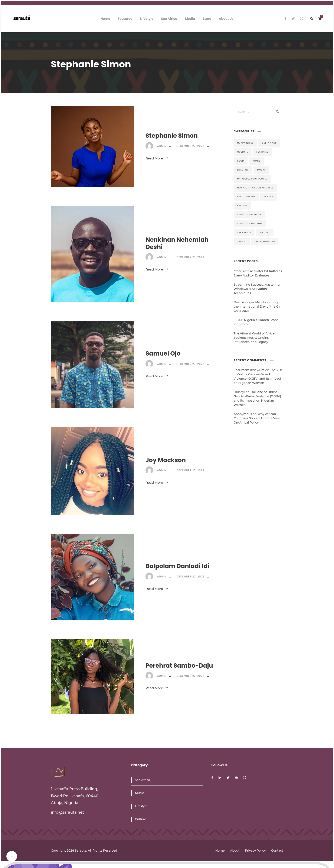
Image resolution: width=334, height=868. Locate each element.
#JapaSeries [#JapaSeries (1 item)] (245, 143)
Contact (277, 851)
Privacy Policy (255, 851)
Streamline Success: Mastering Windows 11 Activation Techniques (257, 289)
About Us (226, 19)
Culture (141, 819)
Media (190, 19)
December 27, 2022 (190, 146)
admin (162, 146)
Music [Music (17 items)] (261, 170)
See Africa (169, 19)
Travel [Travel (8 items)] (242, 241)
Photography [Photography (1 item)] (246, 197)
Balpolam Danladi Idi (177, 566)
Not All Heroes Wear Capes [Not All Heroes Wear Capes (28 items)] (255, 188)
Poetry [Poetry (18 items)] (268, 197)
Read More (157, 158)
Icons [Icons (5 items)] (256, 161)
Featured (125, 19)
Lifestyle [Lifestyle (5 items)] (243, 170)
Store (207, 19)
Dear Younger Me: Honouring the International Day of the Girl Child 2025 (258, 307)
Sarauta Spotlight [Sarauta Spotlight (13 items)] (250, 224)
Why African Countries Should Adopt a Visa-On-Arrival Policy (257, 418)
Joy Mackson (166, 460)
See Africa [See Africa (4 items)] (244, 232)
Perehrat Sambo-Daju (179, 666)
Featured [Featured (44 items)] (263, 152)
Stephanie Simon (172, 136)
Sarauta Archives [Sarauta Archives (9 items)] (249, 215)
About (235, 851)
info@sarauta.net (68, 812)
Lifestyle (147, 19)
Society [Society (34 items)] (265, 232)
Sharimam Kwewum (249, 370)
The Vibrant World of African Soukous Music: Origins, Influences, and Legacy (255, 338)
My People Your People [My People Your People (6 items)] (252, 179)
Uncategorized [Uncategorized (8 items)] (265, 241)
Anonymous (243, 414)
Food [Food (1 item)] (241, 161)
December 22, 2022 (190, 576)
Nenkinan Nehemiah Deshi (177, 243)
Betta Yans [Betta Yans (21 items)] (269, 143)
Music (140, 793)
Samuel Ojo (163, 354)
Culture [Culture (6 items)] (243, 152)
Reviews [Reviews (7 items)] (243, 206)
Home (105, 19)
